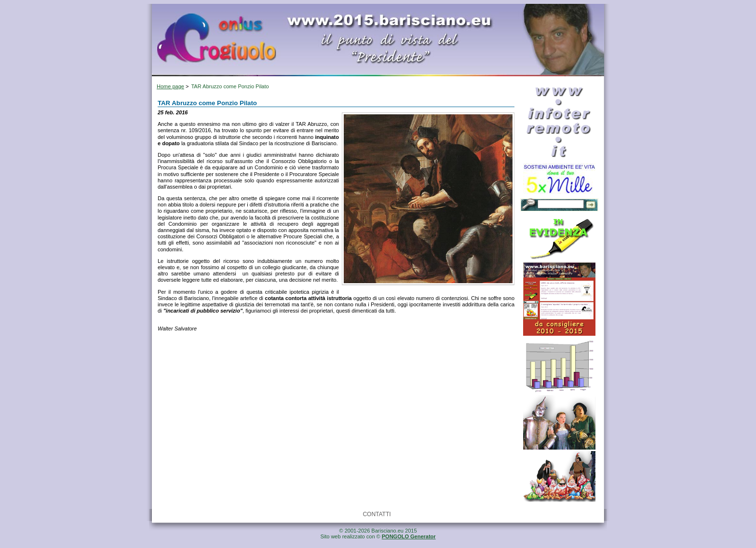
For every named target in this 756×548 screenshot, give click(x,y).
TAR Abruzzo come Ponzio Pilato (230, 86)
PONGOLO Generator (409, 536)
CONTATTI (377, 514)
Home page (170, 86)
